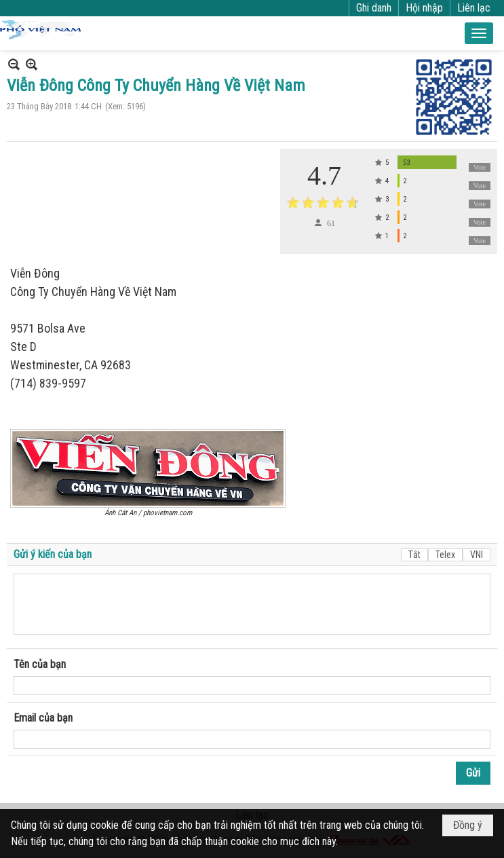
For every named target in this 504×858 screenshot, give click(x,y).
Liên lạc (474, 8)
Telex (445, 555)
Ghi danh (374, 8)
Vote (480, 167)
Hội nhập (424, 8)
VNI (477, 555)
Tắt (414, 555)
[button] (479, 33)
